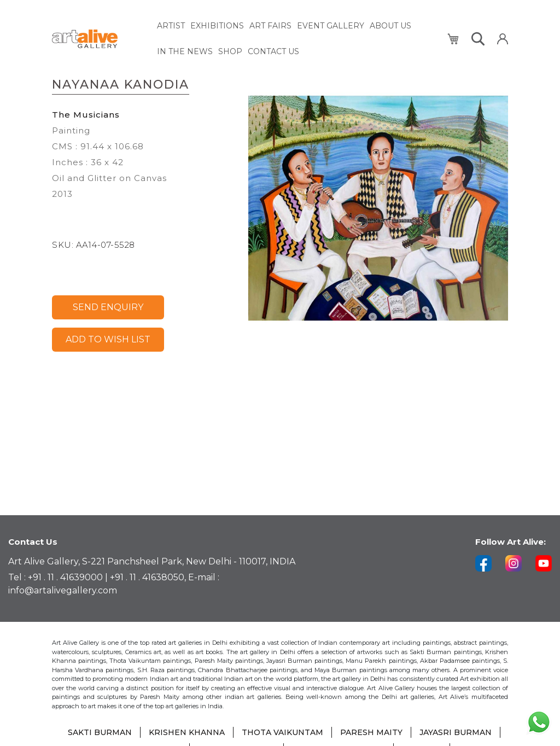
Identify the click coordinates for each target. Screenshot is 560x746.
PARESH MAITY (371, 732)
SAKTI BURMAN (100, 732)
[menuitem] (171, 26)
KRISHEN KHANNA (187, 732)
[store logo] (98, 39)
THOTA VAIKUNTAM (282, 732)
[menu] (296, 39)
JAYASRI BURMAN (456, 732)
